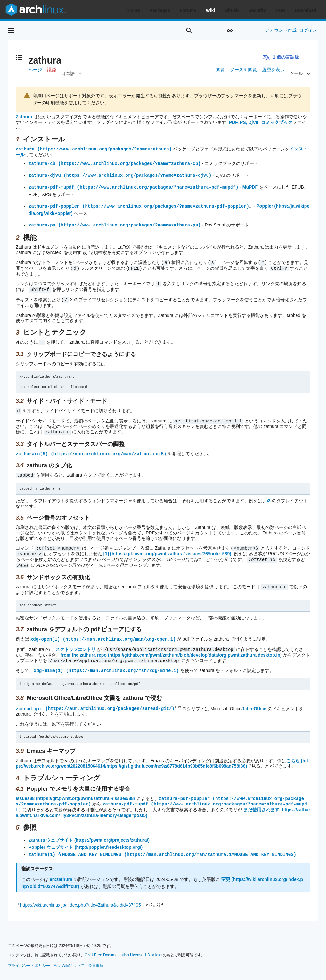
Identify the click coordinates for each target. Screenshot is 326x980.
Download (306, 10)
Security (257, 10)
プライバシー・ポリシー (29, 956)
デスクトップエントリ (73, 642)
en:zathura (61, 869)
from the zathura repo (84, 647)
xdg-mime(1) (48, 662)
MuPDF (250, 186)
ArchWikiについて (69, 956)
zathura (25, 149)
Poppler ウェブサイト (51, 838)
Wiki (211, 10)
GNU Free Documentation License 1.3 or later (124, 945)
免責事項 (96, 956)
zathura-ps (42, 223)
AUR (281, 10)
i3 (269, 495)
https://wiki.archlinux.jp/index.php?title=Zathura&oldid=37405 (81, 895)
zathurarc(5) (32, 449)
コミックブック (277, 122)
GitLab (232, 10)
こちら (293, 752)
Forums (188, 10)
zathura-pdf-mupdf (51, 186)
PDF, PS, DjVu (244, 122)
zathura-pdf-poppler (54, 205)
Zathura (24, 117)
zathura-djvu (45, 174)
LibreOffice (255, 700)
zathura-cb (42, 163)
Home (134, 10)
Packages (160, 10)
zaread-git (29, 700)
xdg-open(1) (45, 632)
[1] (106, 548)
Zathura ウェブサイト (51, 831)
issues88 (25, 790)
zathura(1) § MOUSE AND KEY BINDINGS (76, 844)
